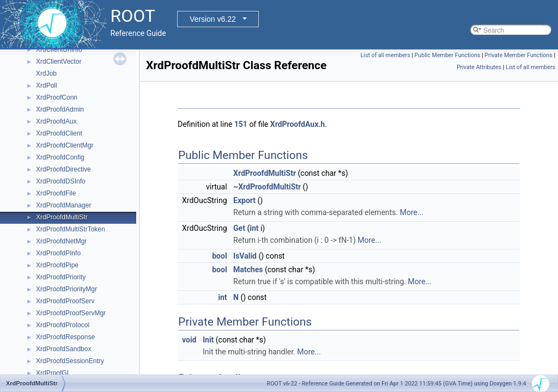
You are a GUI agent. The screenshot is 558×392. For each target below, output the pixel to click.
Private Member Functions (518, 55)
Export (244, 200)
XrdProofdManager (63, 205)
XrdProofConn (57, 97)
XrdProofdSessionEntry (70, 361)
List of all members (386, 55)
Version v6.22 (213, 19)
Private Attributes (479, 67)
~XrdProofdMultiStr (267, 187)
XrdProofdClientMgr (65, 145)
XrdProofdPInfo (58, 253)
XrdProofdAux (56, 121)
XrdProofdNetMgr (61, 241)
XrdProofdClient (59, 133)
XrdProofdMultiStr (62, 217)
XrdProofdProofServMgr (71, 313)
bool (219, 256)
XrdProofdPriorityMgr (66, 289)
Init (208, 340)
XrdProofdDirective (63, 169)
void (189, 340)
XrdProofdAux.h (298, 124)
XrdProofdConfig (60, 157)
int (254, 228)
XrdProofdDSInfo (61, 181)
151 (241, 124)
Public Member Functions (448, 55)
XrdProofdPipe (57, 265)
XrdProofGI (52, 373)
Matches (248, 269)
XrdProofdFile (56, 193)
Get (239, 228)
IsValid (245, 256)
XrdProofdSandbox (63, 349)
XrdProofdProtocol (63, 325)
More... (412, 212)
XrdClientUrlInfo (59, 50)
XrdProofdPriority (61, 277)
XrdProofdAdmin (60, 109)
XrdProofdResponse (65, 337)
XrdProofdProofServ (65, 301)
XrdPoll (47, 85)
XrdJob (46, 73)
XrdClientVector (59, 62)
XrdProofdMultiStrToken (71, 229)
